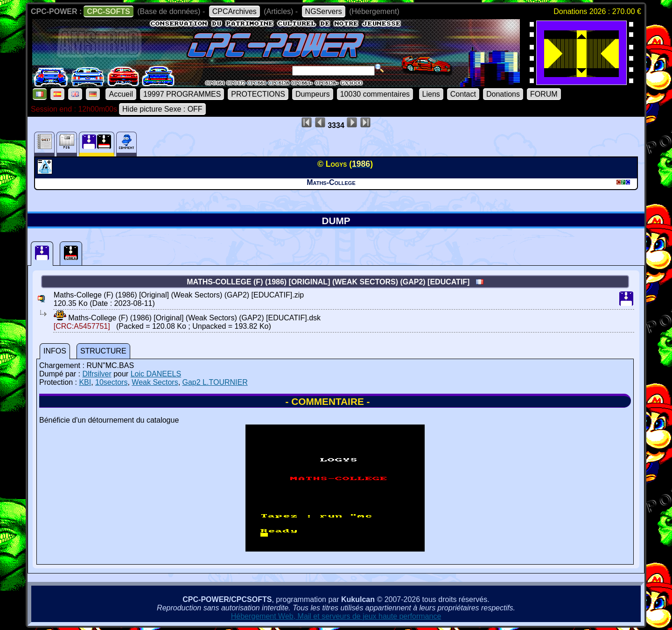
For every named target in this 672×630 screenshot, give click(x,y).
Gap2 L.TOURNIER (215, 382)
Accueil (121, 94)
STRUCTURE (103, 351)
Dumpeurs (313, 94)
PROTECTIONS (258, 94)
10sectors (111, 382)
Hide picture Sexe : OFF (162, 109)
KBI (85, 382)
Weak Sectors (155, 382)
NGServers (324, 11)
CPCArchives (234, 11)
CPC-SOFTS (108, 11)
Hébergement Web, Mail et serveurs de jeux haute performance (336, 616)
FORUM (544, 94)
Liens (431, 94)
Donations (503, 94)
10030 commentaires (375, 94)
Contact (463, 94)
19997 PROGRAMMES (182, 94)
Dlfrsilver (97, 374)
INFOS (55, 351)
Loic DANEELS (156, 374)
